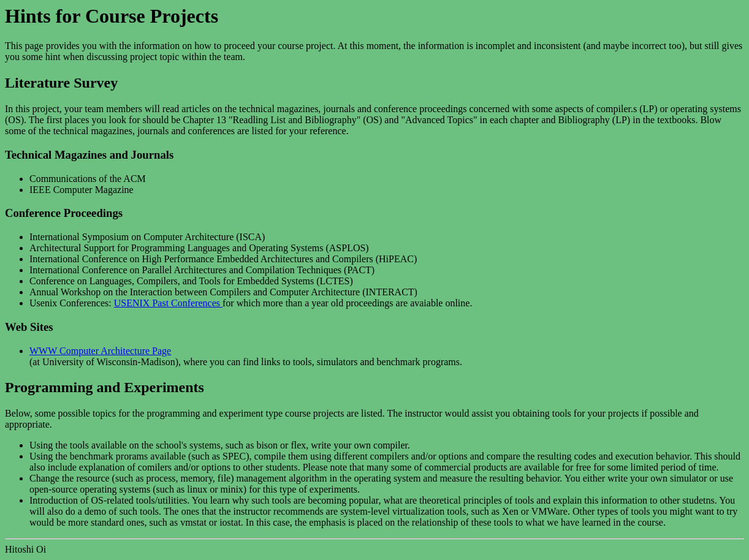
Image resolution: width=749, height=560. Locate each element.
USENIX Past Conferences (168, 303)
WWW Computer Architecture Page (100, 351)
